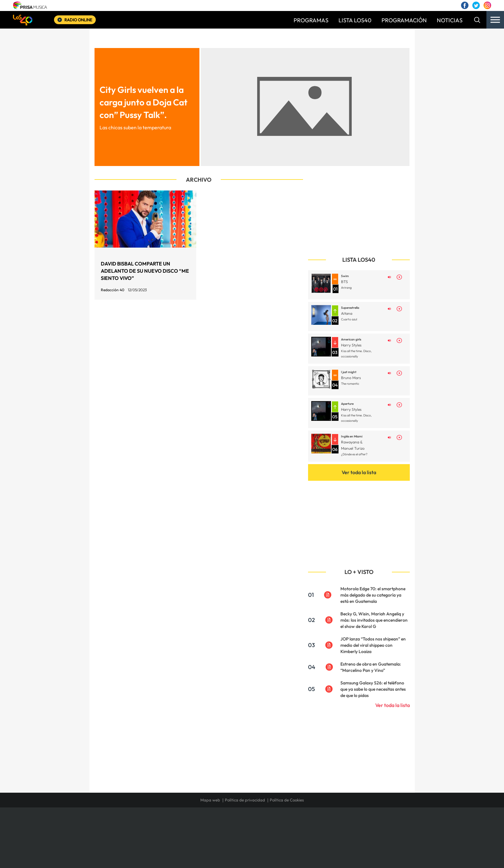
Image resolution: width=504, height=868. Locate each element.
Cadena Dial (289, 834)
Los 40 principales (210, 825)
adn (341, 825)
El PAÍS (180, 825)
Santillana (240, 825)
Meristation (349, 843)
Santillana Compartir (273, 825)
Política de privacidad (245, 800)
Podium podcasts (238, 843)
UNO (223, 834)
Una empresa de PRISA (124, 830)
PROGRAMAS (311, 20)
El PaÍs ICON (265, 843)
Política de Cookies (287, 800)
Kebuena (358, 834)
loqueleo (319, 843)
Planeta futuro (335, 834)
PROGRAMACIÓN (404, 20)
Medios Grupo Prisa (124, 845)
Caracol (364, 825)
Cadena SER (300, 825)
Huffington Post (188, 834)
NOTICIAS (450, 20)
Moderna (207, 843)
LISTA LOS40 (355, 20)
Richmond (176, 843)
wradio (241, 834)
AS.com (320, 825)
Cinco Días (265, 834)
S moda (291, 843)
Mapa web (210, 800)
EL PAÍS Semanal (312, 834)
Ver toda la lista (359, 472)
